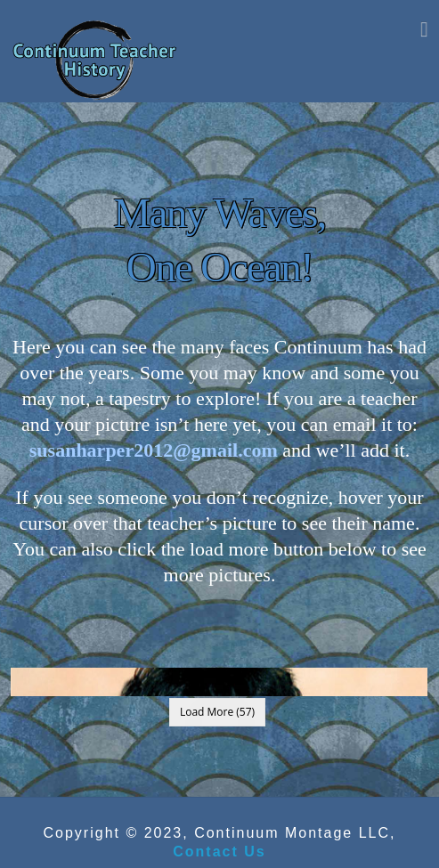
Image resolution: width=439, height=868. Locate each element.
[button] (424, 28)
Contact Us (219, 852)
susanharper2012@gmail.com (154, 450)
